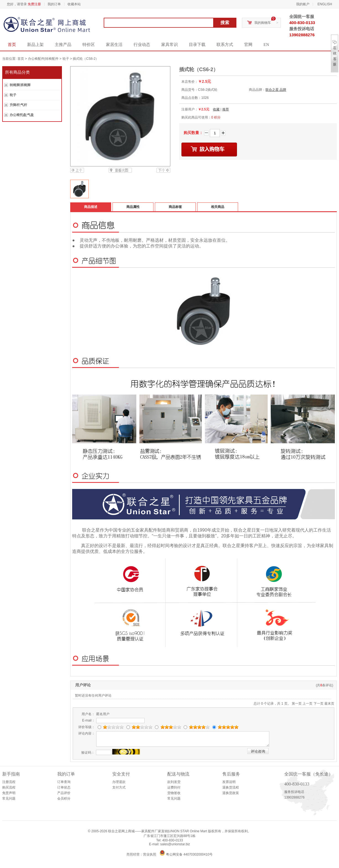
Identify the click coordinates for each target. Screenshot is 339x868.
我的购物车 (263, 23)
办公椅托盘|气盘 (22, 115)
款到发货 (174, 782)
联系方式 (225, 45)
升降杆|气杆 (18, 105)
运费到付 (174, 787)
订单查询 (64, 782)
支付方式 (119, 787)
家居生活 (114, 45)
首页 (12, 45)
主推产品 (63, 45)
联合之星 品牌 (276, 90)
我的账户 (303, 4)
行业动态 (142, 45)
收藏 (216, 109)
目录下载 (197, 45)
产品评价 (64, 793)
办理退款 (119, 782)
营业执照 (150, 854)
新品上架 (35, 45)
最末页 (329, 704)
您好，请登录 (17, 4)
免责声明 (9, 793)
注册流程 (9, 782)
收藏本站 (74, 4)
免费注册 (34, 4)
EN (266, 45)
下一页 (319, 704)
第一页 (297, 704)
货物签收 (174, 793)
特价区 (89, 45)
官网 (248, 45)
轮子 (66, 59)
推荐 (226, 109)
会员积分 (64, 799)
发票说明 (229, 782)
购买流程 (9, 787)
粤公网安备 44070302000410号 (189, 854)
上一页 (307, 704)
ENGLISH (325, 4)
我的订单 (54, 4)
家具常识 (169, 45)
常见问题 (9, 799)
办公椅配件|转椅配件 (43, 59)
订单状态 (64, 787)
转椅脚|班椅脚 (20, 85)
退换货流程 (231, 787)
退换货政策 (231, 793)
